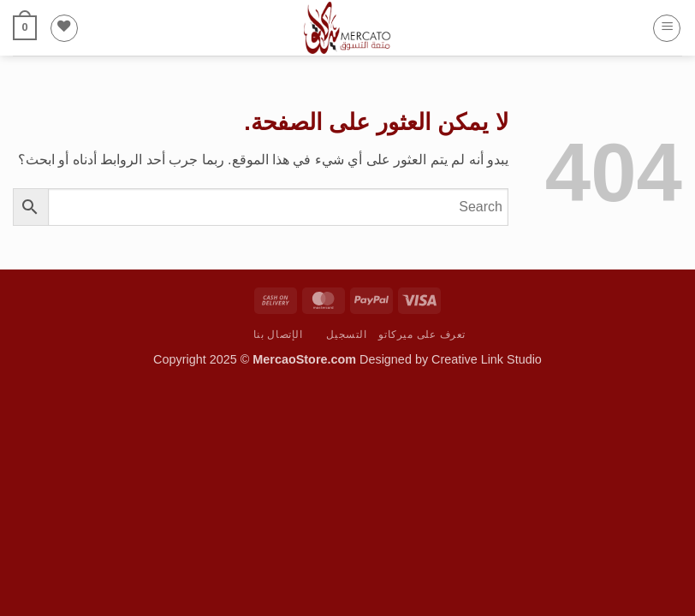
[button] (667, 28)
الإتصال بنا (278, 335)
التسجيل (346, 335)
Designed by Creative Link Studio (451, 359)
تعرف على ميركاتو (422, 335)
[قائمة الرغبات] (64, 28)
